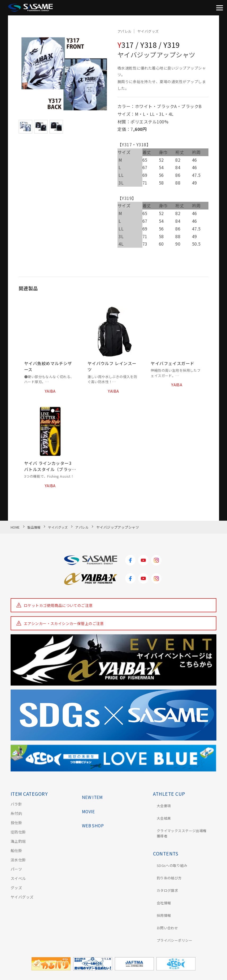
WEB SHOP (94, 828)
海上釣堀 (18, 845)
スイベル (18, 883)
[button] (25, 74)
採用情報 (161, 896)
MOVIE (89, 813)
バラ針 (16, 808)
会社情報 (161, 887)
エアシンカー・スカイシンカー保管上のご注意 (64, 628)
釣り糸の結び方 (166, 868)
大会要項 (161, 808)
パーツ (16, 873)
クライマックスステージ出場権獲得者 (184, 830)
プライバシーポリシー (172, 914)
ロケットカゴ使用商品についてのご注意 (58, 610)
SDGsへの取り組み (169, 859)
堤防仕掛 (18, 836)
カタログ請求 (165, 877)
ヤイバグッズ (22, 901)
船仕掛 (16, 855)
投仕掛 (16, 827)
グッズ (16, 892)
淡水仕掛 (18, 864)
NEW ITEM (94, 798)
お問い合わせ (165, 905)
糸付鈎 (16, 818)
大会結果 (161, 818)
